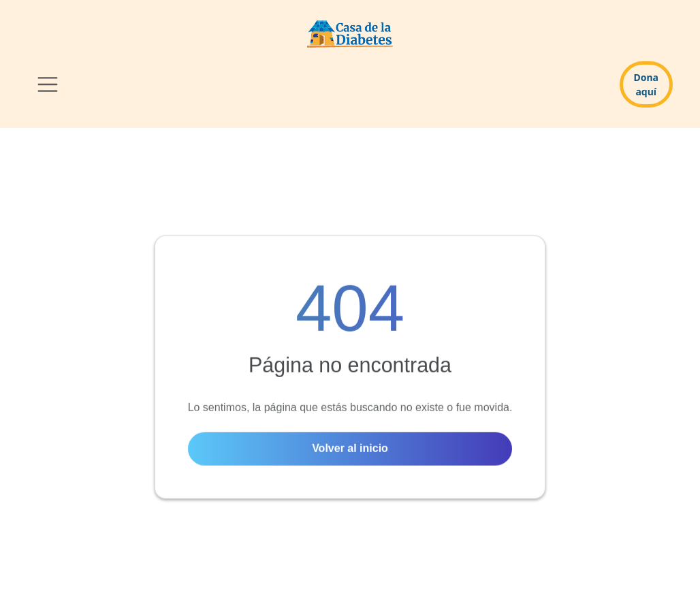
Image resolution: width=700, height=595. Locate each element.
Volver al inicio (350, 449)
